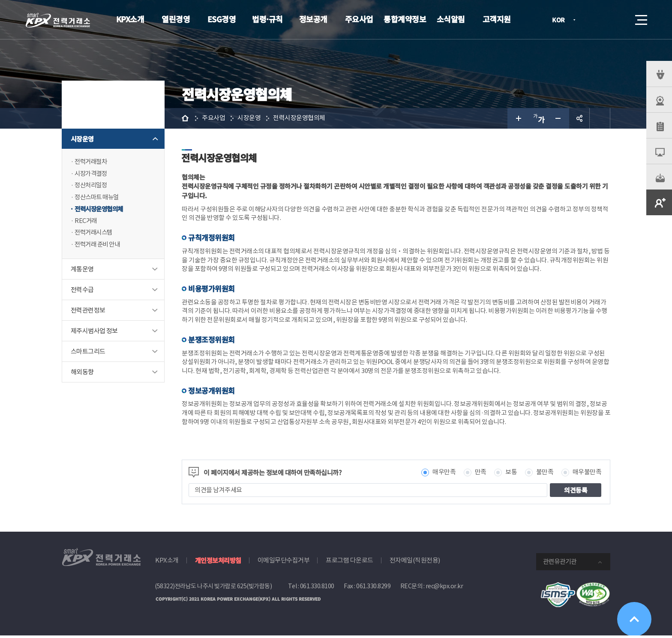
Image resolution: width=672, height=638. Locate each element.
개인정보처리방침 (218, 563)
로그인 (593, 20)
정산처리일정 (92, 186)
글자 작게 (559, 118)
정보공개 (313, 19)
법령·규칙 (267, 19)
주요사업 (359, 19)
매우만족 (444, 475)
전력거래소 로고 (58, 20)
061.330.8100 (317, 589)
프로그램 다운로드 (349, 563)
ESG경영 (222, 19)
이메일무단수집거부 (284, 563)
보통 (511, 475)
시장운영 (82, 139)
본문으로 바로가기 (0, 0)
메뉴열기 (640, 17)
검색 (617, 20)
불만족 (545, 475)
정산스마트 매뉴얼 (98, 198)
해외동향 (82, 374)
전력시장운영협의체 (101, 210)
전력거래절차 (92, 162)
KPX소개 (130, 19)
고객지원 (497, 19)
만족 (481, 475)
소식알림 (451, 19)
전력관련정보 (88, 312)
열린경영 (176, 19)
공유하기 (579, 118)
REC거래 (86, 222)
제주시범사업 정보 (94, 333)
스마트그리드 (88, 353)
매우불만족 (587, 475)
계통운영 (82, 271)
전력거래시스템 (95, 234)
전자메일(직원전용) (415, 563)
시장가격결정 (92, 174)
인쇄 (600, 118)
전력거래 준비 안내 (99, 246)
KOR (561, 20)
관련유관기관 (560, 564)
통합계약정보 (405, 19)
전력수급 (82, 291)
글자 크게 (518, 118)
